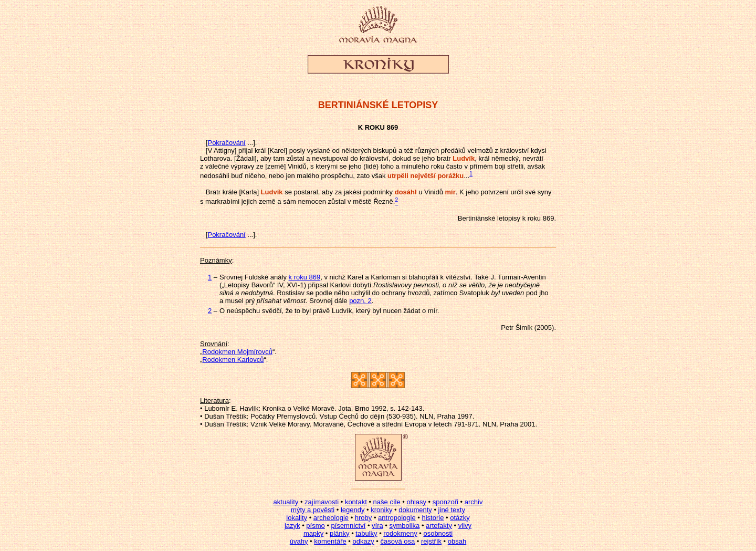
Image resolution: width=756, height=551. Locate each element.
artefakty (439, 526)
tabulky (366, 533)
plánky (340, 533)
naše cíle (387, 502)
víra (377, 526)
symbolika (405, 526)
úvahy (299, 541)
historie (433, 518)
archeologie (331, 518)
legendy (353, 510)
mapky (313, 533)
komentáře (330, 541)
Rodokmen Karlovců (233, 360)
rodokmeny (400, 533)
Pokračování (226, 143)
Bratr (213, 192)
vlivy (465, 526)
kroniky (381, 510)
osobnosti (438, 533)
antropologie (397, 518)
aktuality (286, 502)
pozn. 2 (360, 301)
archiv (474, 502)
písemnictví (349, 526)
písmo (315, 526)
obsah (457, 541)
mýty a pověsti (313, 510)
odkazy (363, 541)
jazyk (292, 526)
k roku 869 (305, 277)
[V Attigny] (221, 150)
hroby (364, 518)
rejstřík (431, 541)
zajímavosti (322, 502)
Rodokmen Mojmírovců (237, 352)
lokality (297, 518)
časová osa (397, 541)
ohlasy (416, 502)
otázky (460, 518)
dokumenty (415, 510)
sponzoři (445, 502)
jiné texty (452, 510)
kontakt (356, 502)
